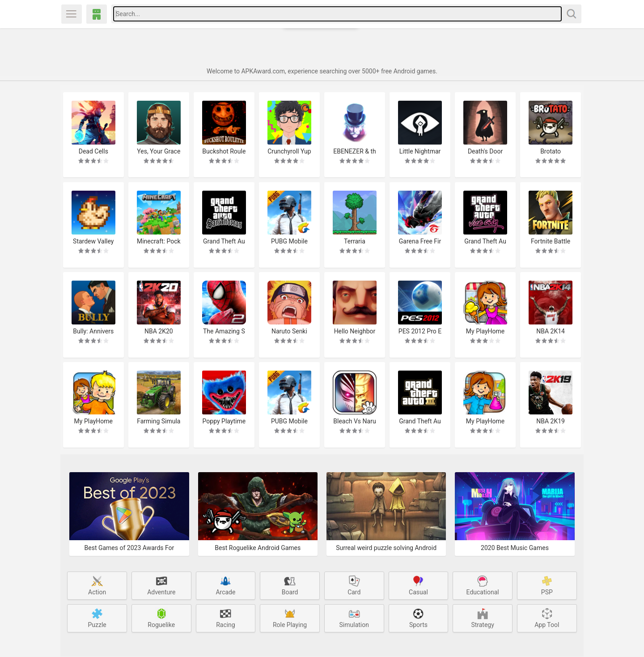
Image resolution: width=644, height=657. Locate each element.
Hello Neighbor (355, 331)
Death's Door (485, 151)
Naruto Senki (289, 331)
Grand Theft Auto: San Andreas (224, 241)
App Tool (547, 618)
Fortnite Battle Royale (551, 241)
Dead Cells (93, 151)
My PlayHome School (485, 421)
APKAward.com (97, 14)
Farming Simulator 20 (159, 421)
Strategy (483, 618)
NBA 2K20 (159, 331)
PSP (547, 585)
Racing (226, 618)
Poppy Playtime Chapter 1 (224, 421)
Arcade (225, 585)
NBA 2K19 (551, 421)
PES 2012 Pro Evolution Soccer (420, 331)
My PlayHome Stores (485, 331)
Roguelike (161, 618)
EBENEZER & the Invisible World (355, 151)
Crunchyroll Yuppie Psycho (289, 151)
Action (97, 585)
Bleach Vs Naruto (354, 421)
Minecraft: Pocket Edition (159, 241)
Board (290, 585)
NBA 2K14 (551, 331)
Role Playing (290, 618)
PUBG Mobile (289, 241)
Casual (418, 585)
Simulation (354, 618)
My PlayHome (93, 421)
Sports (418, 618)
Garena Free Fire (420, 241)
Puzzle (97, 618)
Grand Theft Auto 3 (420, 421)
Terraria (355, 241)
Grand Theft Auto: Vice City (486, 241)
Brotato (551, 151)
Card (354, 585)
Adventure (161, 585)
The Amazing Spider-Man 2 (224, 331)
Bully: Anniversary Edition (93, 331)
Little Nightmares (420, 151)
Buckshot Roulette (224, 151)
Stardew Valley (93, 241)
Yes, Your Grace (159, 151)
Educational (483, 585)
